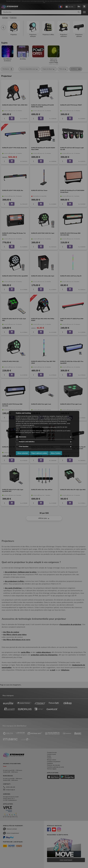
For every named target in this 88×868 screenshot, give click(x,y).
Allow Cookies (56, 453)
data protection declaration (49, 427)
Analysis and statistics (27, 442)
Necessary (23, 437)
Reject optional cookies (39, 453)
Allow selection (23, 453)
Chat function (24, 447)
